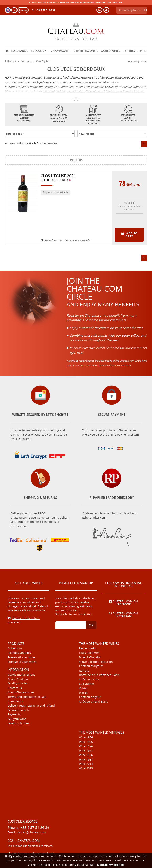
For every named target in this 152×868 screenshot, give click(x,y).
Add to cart (129, 235)
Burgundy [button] (40, 51)
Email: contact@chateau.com (27, 832)
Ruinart (84, 671)
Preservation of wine (21, 657)
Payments (14, 714)
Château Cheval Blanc (93, 702)
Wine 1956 (86, 737)
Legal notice (16, 701)
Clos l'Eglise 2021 (58, 178)
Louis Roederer (89, 653)
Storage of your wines (22, 662)
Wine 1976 (86, 746)
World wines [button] (112, 51)
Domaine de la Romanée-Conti (99, 675)
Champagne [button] (61, 51)
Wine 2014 (86, 764)
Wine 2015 (86, 768)
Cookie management (21, 675)
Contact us (15, 688)
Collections (15, 648)
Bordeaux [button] (20, 51)
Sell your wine (17, 719)
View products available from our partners (31, 143)
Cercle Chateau (18, 679)
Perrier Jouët (87, 648)
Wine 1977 (86, 751)
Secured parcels (18, 710)
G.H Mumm (86, 684)
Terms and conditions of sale (27, 697)
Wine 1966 (86, 742)
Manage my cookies (111, 865)
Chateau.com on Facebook (123, 603)
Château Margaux (91, 666)
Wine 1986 (86, 755)
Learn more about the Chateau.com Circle (108, 365)
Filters (76, 160)
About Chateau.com (21, 692)
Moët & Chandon (90, 657)
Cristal (83, 688)
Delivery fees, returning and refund (31, 706)
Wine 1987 (86, 760)
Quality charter (18, 683)
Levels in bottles (18, 723)
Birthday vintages (19, 653)
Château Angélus (90, 697)
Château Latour (89, 680)
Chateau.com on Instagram (123, 614)
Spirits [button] (131, 51)
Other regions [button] (86, 51)
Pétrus (83, 693)
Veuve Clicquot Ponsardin (96, 662)
